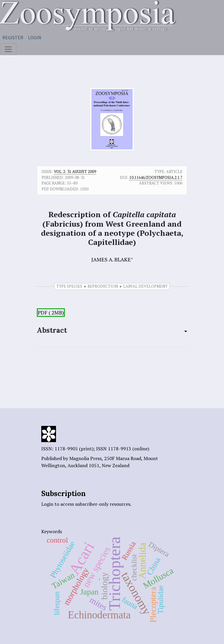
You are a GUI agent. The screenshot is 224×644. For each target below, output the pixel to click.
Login (35, 37)
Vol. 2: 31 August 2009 (75, 172)
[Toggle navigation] (8, 49)
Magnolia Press (85, 458)
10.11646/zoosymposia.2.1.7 (156, 177)
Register (13, 37)
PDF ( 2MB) (51, 313)
